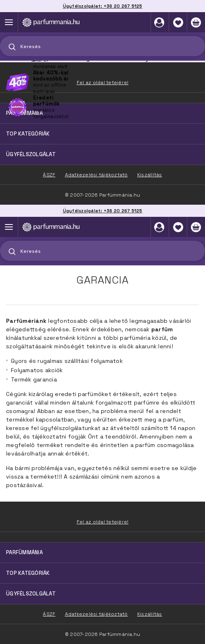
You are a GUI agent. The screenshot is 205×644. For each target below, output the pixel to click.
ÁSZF (49, 614)
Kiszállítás (150, 614)
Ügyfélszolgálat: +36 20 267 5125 (103, 211)
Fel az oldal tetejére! (103, 522)
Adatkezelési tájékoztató (96, 614)
